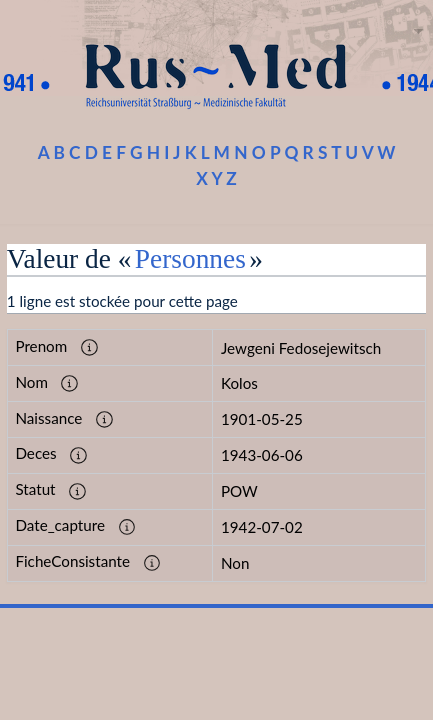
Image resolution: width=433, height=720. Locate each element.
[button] (89, 348)
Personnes (190, 259)
